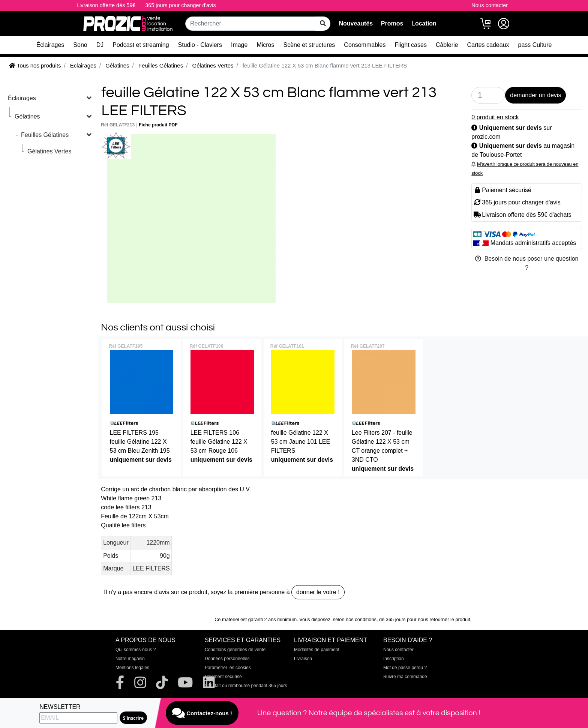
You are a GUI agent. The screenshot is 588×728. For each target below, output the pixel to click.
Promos (392, 23)
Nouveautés (356, 23)
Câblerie (447, 45)
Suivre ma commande (405, 677)
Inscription (394, 659)
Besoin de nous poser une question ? (527, 263)
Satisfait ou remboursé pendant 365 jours (246, 686)
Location (424, 23)
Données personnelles (227, 659)
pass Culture (535, 45)
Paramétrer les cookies (228, 668)
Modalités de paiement (317, 650)
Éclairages (50, 45)
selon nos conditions (355, 619)
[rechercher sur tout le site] (323, 24)
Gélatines (27, 116)
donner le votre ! (318, 592)
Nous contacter (490, 5)
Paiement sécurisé (223, 677)
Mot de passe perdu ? (405, 668)
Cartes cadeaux (488, 45)
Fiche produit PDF (158, 125)
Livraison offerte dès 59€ (106, 5)
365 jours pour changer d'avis (180, 5)
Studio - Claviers (200, 45)
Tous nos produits (35, 65)
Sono (80, 45)
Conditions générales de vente (235, 650)
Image (239, 45)
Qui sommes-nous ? (136, 650)
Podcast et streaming (141, 45)
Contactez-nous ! (202, 713)
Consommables (365, 45)
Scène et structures (309, 45)
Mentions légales (132, 668)
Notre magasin (130, 659)
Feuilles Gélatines (45, 135)
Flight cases (411, 45)
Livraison (303, 659)
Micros (265, 45)
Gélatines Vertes (49, 151)
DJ (100, 45)
